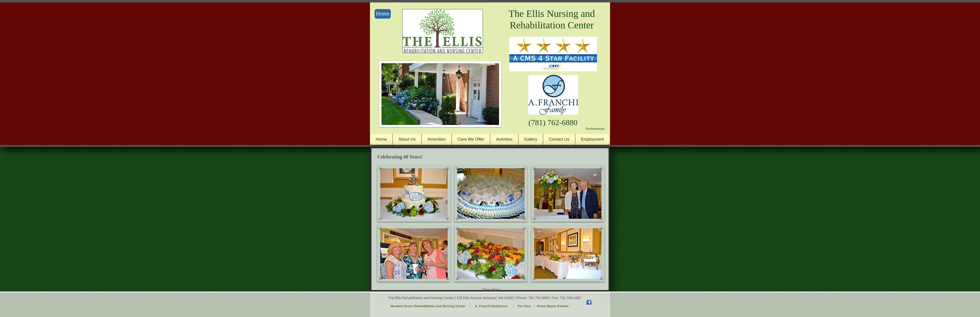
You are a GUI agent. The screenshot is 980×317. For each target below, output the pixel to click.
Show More (491, 290)
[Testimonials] (595, 129)
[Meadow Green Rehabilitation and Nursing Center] (428, 306)
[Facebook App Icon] (589, 302)
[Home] (383, 14)
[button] (414, 194)
